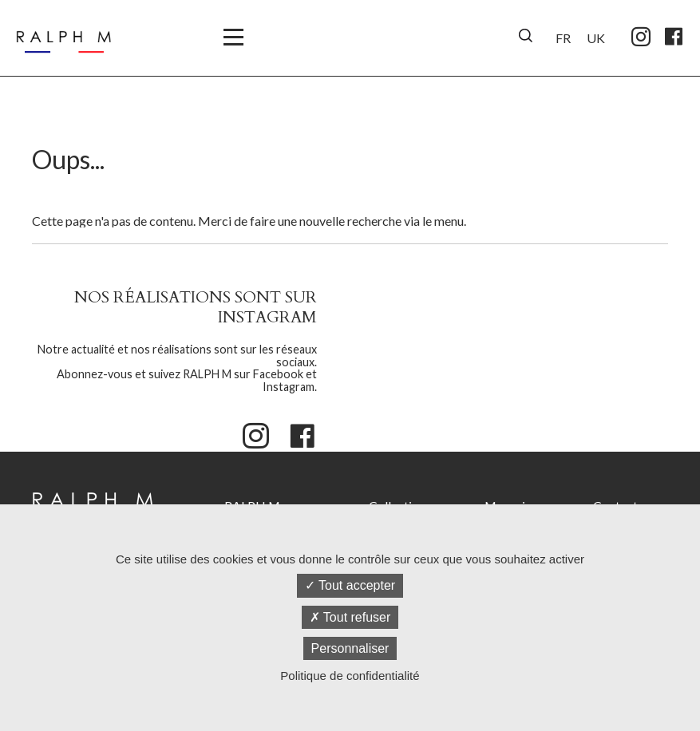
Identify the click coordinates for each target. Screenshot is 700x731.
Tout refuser (350, 617)
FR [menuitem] (563, 38)
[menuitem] (563, 36)
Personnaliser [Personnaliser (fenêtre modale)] (350, 648)
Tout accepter (350, 585)
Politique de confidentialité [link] (350, 676)
